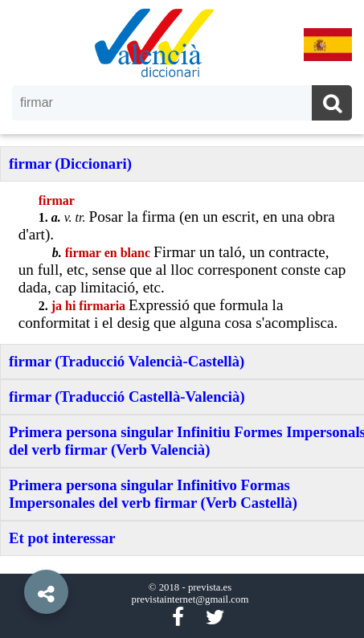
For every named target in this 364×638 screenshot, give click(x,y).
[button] (16, 555)
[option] (182, 319)
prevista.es (210, 587)
